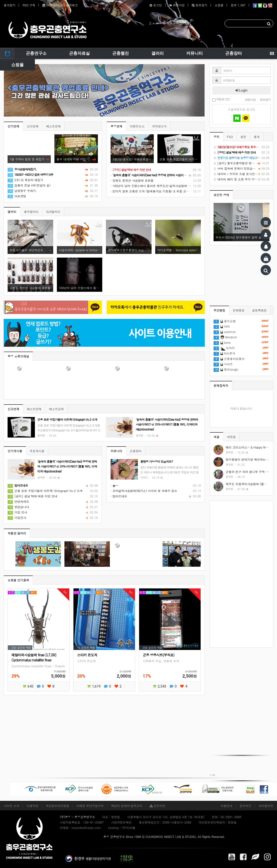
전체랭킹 (239, 310)
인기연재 (13, 126)
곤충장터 (234, 53)
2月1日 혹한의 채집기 (25, 180)
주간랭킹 (219, 310)
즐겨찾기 (10, 5)
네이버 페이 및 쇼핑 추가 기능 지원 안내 (241, 179)
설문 (243, 137)
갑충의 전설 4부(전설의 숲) (29, 185)
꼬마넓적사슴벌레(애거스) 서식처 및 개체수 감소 (144, 491)
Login (241, 90)
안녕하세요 (18, 501)
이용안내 (226, 806)
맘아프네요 (119, 496)
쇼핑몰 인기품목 (18, 580)
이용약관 (32, 806)
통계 (257, 137)
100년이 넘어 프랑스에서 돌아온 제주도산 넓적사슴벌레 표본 (152, 186)
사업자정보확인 (121, 822)
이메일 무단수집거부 (90, 806)
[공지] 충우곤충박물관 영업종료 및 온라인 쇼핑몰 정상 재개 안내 (241, 163)
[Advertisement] (241, 574)
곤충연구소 (36, 53)
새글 (216, 437)
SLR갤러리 (53, 212)
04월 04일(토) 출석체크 (60, 5)
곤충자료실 (79, 53)
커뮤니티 (195, 53)
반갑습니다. (19, 507)
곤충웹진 (121, 53)
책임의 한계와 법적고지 (127, 806)
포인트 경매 (221, 195)
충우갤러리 (31, 212)
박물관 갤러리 (17, 533)
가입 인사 (17, 512)
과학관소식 (159, 126)
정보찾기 (200, 5)
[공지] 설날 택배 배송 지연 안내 (32, 496)
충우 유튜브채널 (18, 356)
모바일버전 (266, 806)
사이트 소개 (11, 806)
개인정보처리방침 (57, 806)
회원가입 (177, 5)
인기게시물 (15, 451)
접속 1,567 (238, 5)
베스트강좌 (56, 409)
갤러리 (158, 53)
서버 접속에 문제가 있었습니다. (241, 168)
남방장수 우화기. (22, 191)
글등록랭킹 (259, 310)
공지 (216, 137)
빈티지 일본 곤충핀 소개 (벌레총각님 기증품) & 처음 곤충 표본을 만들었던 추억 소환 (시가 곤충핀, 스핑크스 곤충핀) (189, 191)
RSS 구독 (29, 5)
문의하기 (246, 806)
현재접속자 (221, 385)
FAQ (230, 137)
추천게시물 (37, 451)
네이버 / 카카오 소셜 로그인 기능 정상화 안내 (241, 174)
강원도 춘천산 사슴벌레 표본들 (132, 180)
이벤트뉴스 (137, 126)
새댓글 (231, 437)
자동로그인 (221, 99)
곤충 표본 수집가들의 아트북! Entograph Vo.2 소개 (45, 491)
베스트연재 (53, 126)
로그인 (156, 5)
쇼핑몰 (219, 5)
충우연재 (116, 126)
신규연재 (33, 126)
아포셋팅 (17, 196)
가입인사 (17, 518)
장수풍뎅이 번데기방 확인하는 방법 (249, 459)
